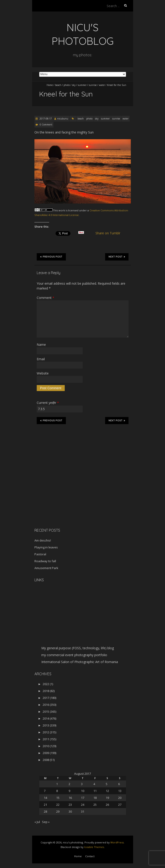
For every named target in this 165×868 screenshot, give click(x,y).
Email (41, 359)
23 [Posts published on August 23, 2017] (70, 805)
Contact (90, 856)
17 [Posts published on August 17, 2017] (83, 798)
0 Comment (46, 125)
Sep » (46, 822)
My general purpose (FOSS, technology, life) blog (78, 648)
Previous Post (51, 257)
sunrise (93, 85)
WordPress (117, 842)
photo (67, 85)
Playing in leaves (46, 547)
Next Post (117, 257)
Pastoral (40, 554)
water (102, 85)
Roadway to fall (45, 561)
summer (82, 85)
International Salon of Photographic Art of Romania (80, 662)
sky (74, 85)
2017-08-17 (45, 119)
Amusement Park (46, 568)
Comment (45, 298)
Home (50, 85)
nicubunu (63, 119)
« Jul (37, 822)
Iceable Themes (94, 847)
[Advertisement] (63, 492)
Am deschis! (43, 540)
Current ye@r (48, 403)
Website (43, 373)
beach (58, 85)
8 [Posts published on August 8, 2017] (57, 791)
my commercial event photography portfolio (74, 655)
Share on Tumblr (110, 233)
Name (41, 345)
